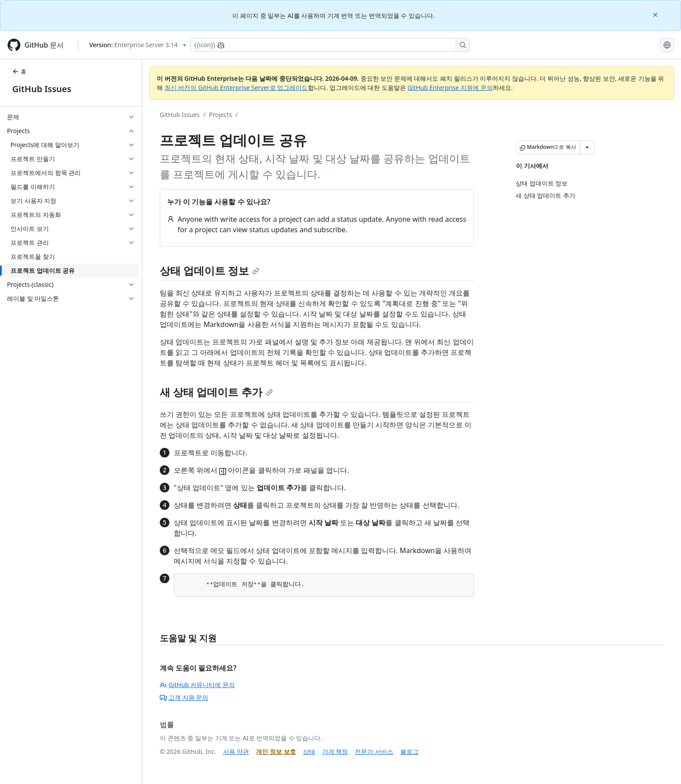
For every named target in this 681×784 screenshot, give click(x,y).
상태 (309, 751)
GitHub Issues (42, 89)
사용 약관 (236, 751)
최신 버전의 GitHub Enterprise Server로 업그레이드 (236, 88)
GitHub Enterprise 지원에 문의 (450, 88)
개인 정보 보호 (276, 751)
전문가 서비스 (374, 751)
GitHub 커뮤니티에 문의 (197, 685)
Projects (220, 115)
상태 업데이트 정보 (210, 270)
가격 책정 (335, 751)
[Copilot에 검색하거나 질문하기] (330, 45)
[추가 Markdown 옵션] (587, 147)
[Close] (656, 14)
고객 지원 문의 (184, 697)
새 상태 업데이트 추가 (216, 392)
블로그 (409, 751)
